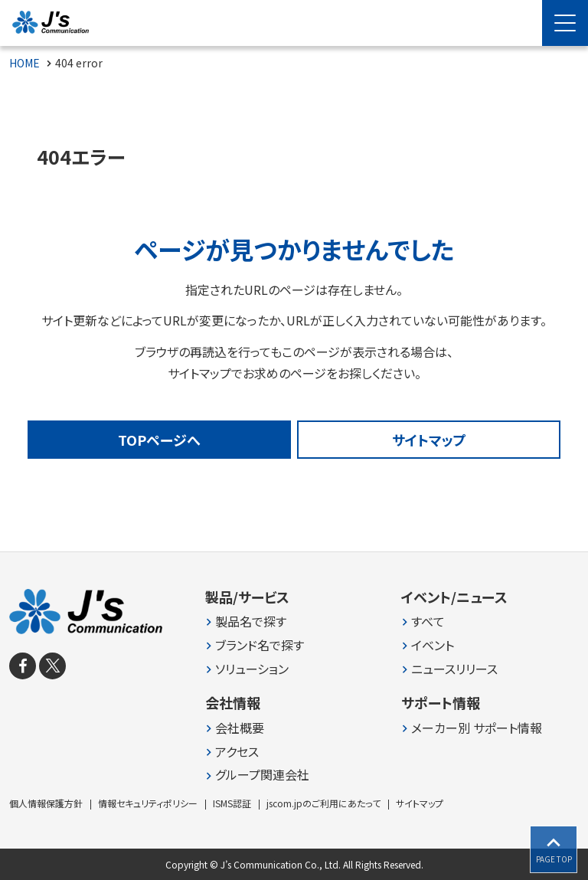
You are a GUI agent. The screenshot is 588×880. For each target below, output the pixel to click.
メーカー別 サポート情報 (477, 728)
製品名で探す (251, 622)
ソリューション (252, 669)
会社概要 (240, 728)
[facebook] (23, 666)
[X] (52, 666)
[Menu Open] (565, 23)
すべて (428, 622)
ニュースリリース (454, 669)
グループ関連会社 (262, 775)
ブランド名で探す (260, 645)
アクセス (237, 752)
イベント (433, 645)
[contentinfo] (294, 716)
